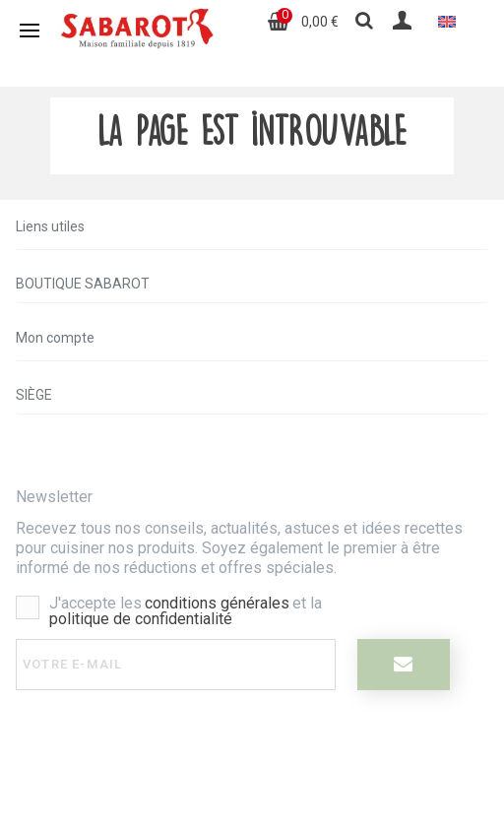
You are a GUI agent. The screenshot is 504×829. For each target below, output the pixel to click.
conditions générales (217, 603)
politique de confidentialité (141, 619)
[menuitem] (447, 21)
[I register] (404, 665)
